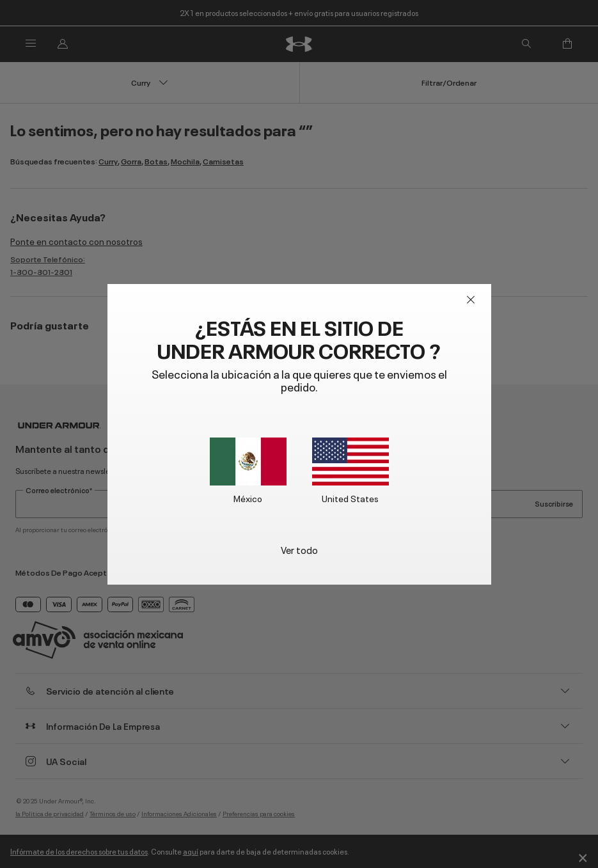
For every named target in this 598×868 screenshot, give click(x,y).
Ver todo (299, 549)
